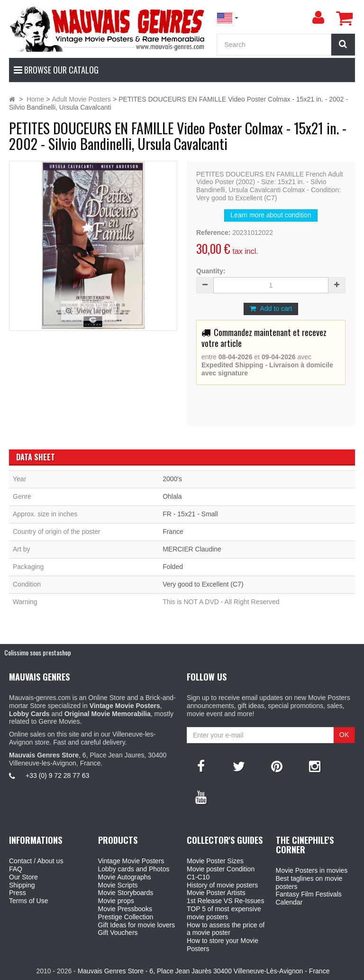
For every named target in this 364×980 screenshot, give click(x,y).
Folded (173, 567)
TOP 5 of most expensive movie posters (224, 913)
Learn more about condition (271, 215)
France (173, 532)
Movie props (116, 901)
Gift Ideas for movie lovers (137, 925)
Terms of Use (28, 901)
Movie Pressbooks (125, 909)
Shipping (22, 885)
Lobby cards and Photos (134, 869)
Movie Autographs (125, 877)
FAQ (16, 869)
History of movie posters (222, 885)
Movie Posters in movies (312, 870)
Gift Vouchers (118, 933)
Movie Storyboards (126, 893)
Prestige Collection (126, 917)
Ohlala (172, 496)
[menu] (318, 18)
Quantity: (211, 271)
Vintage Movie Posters (131, 861)
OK (344, 735)
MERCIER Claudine (192, 549)
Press (18, 893)
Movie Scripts (118, 885)
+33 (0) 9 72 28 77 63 (57, 775)
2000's (172, 479)
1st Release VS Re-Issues (225, 901)
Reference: (213, 233)
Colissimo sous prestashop (38, 652)
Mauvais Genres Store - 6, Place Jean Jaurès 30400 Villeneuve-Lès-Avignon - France (204, 971)
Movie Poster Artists (216, 893)
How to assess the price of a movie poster (226, 929)
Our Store (23, 877)
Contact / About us (36, 861)
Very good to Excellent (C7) (203, 584)
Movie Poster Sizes (215, 861)
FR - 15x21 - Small (190, 514)
